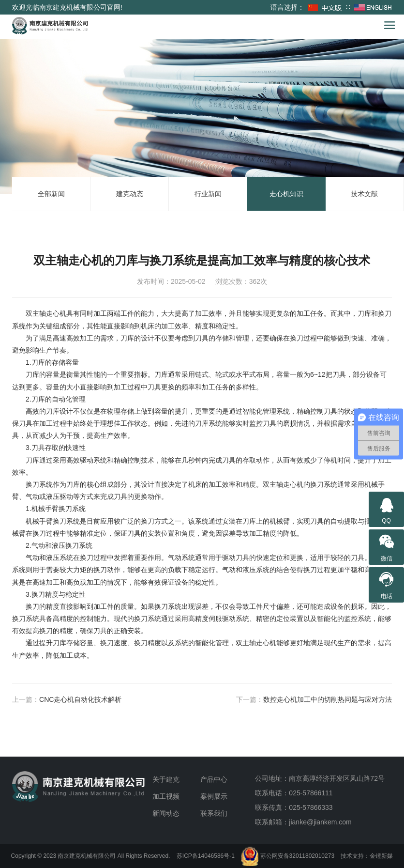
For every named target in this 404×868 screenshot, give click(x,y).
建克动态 (130, 194)
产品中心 (214, 779)
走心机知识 (286, 194)
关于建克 (166, 779)
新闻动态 (166, 813)
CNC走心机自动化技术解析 (80, 699)
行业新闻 (208, 194)
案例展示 (214, 796)
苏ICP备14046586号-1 (206, 856)
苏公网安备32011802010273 (288, 856)
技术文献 (364, 194)
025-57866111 (311, 793)
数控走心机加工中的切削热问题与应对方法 (328, 699)
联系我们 (214, 813)
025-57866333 (311, 807)
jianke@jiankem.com (320, 822)
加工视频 (166, 796)
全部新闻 (51, 194)
